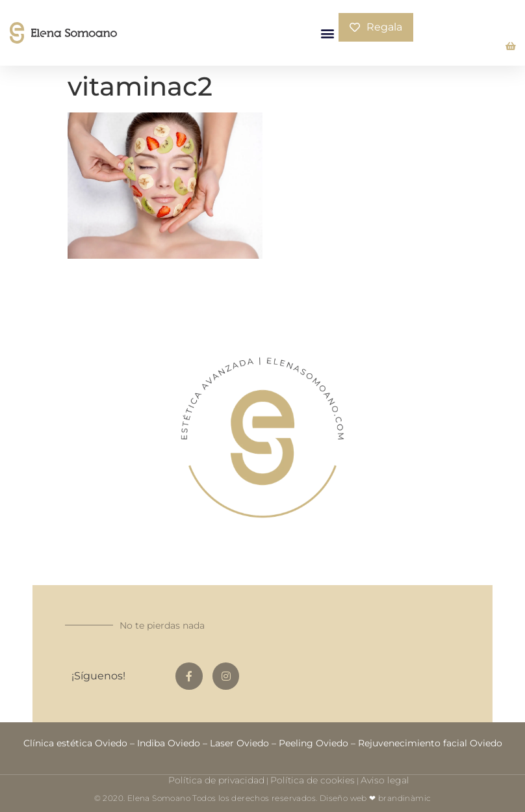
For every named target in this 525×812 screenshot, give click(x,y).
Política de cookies (313, 780)
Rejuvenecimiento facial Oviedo (430, 743)
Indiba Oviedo (169, 743)
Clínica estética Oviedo (75, 743)
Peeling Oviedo (314, 743)
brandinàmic (404, 798)
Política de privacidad (216, 780)
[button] (328, 33)
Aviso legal (385, 780)
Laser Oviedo (239, 743)
